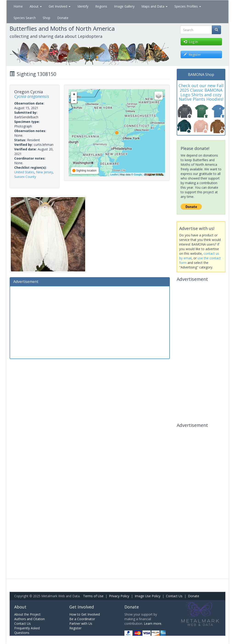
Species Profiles (188, 6)
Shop (46, 18)
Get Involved (60, 6)
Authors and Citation (29, 619)
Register (75, 628)
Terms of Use (93, 596)
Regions (101, 6)
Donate (63, 18)
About (36, 6)
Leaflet (114, 174)
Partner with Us (81, 623)
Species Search (25, 18)
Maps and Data (154, 6)
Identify (83, 6)
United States (24, 172)
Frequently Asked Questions (27, 630)
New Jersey (44, 172)
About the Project (27, 614)
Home (18, 6)
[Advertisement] (90, 322)
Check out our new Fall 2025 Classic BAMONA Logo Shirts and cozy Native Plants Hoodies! (201, 92)
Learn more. (153, 623)
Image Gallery (124, 6)
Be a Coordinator (82, 619)
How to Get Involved (85, 614)
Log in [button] (191, 42)
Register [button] (192, 54)
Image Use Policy (148, 596)
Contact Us (174, 596)
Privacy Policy (119, 596)
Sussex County (25, 177)
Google (138, 174)
